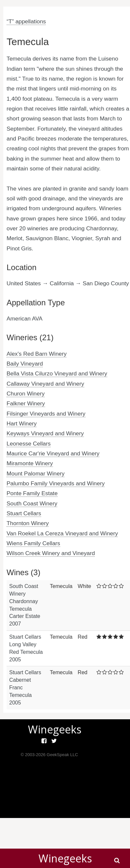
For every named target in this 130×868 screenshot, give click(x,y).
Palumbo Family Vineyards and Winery (56, 483)
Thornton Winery (28, 523)
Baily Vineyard (25, 364)
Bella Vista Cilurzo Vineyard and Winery (57, 373)
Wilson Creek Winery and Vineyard (51, 553)
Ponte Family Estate (32, 493)
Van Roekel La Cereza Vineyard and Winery (62, 533)
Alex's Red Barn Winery (37, 354)
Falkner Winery (26, 403)
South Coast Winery (32, 503)
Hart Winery (22, 423)
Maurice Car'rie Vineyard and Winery (53, 453)
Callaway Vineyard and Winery (45, 384)
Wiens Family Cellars (33, 543)
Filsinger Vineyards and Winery (46, 414)
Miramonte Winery (30, 463)
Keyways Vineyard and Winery (45, 433)
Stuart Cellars (24, 513)
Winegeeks (65, 858)
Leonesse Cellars (29, 444)
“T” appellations (26, 21)
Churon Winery (26, 394)
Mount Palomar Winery (36, 473)
